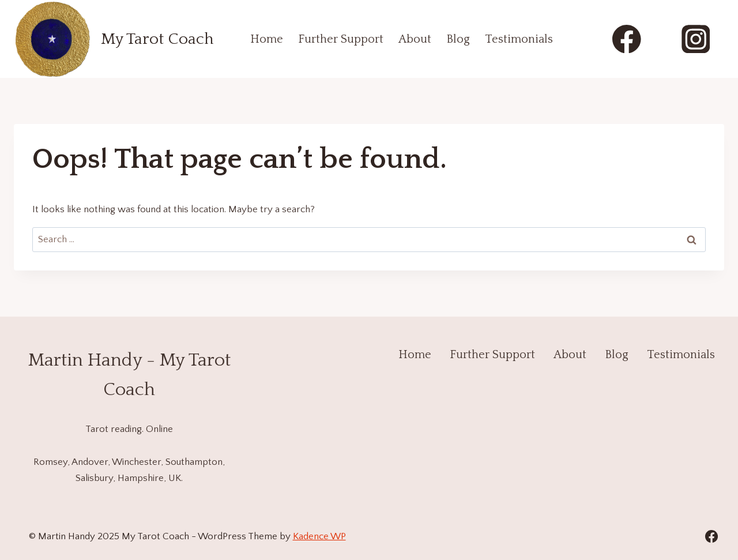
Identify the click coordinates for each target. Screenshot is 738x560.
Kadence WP (319, 536)
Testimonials (519, 39)
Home (267, 39)
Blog (458, 39)
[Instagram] (696, 39)
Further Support (341, 39)
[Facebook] (627, 39)
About (415, 39)
